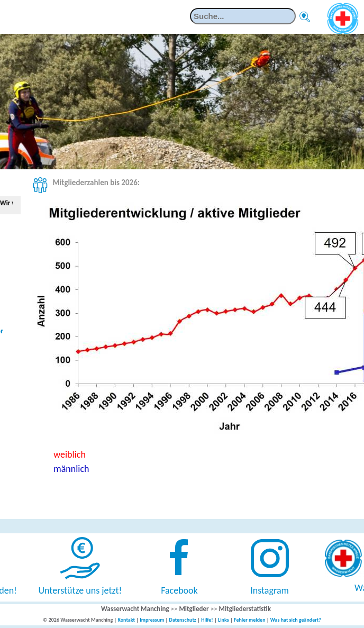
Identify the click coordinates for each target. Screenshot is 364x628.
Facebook (179, 590)
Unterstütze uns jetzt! (80, 590)
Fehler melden (250, 620)
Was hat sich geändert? (296, 620)
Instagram (270, 590)
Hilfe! (207, 620)
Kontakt (126, 620)
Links (224, 620)
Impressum (152, 620)
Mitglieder (194, 609)
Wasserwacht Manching (135, 609)
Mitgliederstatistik (245, 609)
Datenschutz (183, 620)
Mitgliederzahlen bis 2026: (96, 183)
